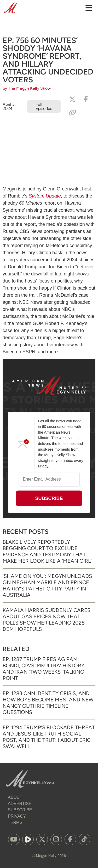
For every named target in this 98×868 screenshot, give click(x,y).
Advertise (20, 804)
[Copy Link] (72, 113)
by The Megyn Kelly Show (27, 88)
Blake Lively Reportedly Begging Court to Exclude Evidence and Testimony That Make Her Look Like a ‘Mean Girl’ (47, 551)
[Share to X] (72, 99)
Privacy (17, 816)
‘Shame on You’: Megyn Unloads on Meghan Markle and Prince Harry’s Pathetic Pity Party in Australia (47, 585)
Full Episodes (44, 106)
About (15, 797)
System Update (45, 196)
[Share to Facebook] (86, 99)
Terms (15, 822)
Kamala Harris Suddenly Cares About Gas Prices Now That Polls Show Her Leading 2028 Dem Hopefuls (47, 620)
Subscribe (20, 810)
